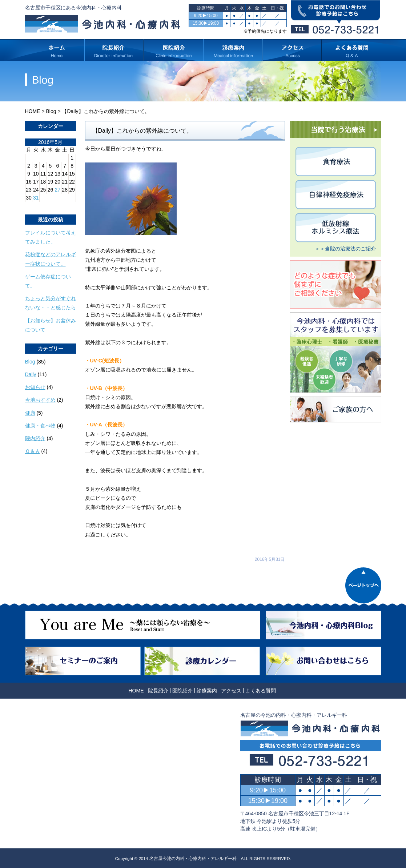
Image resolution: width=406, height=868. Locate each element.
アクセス (231, 691)
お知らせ (35, 387)
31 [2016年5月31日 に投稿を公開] (36, 198)
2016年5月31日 (270, 559)
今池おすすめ (40, 400)
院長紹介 (158, 691)
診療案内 (207, 691)
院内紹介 (35, 438)
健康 (30, 413)
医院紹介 (182, 691)
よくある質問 (261, 691)
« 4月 (31, 205)
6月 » (47, 205)
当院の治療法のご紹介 (350, 249)
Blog (51, 111)
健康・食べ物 (40, 426)
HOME (33, 111)
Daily (31, 374)
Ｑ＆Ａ (33, 451)
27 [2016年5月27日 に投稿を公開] (58, 190)
